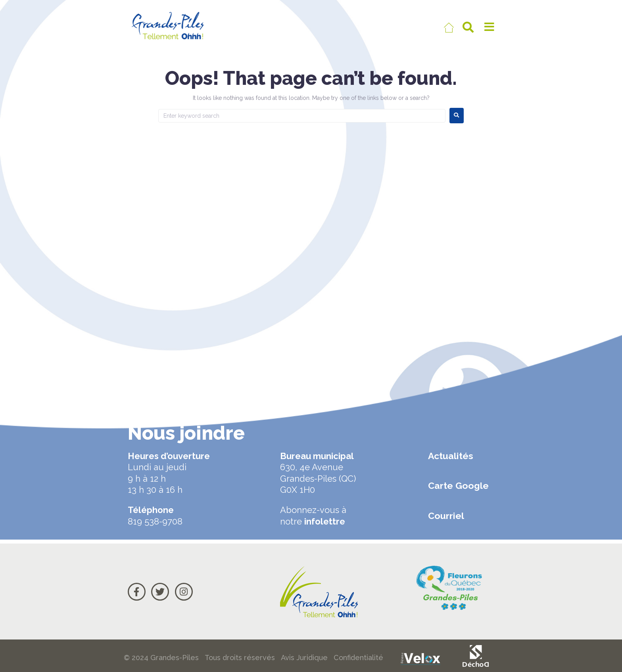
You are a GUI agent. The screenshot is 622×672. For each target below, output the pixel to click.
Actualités (451, 456)
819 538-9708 (155, 521)
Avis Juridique (304, 658)
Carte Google (458, 485)
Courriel (446, 516)
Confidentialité (358, 658)
